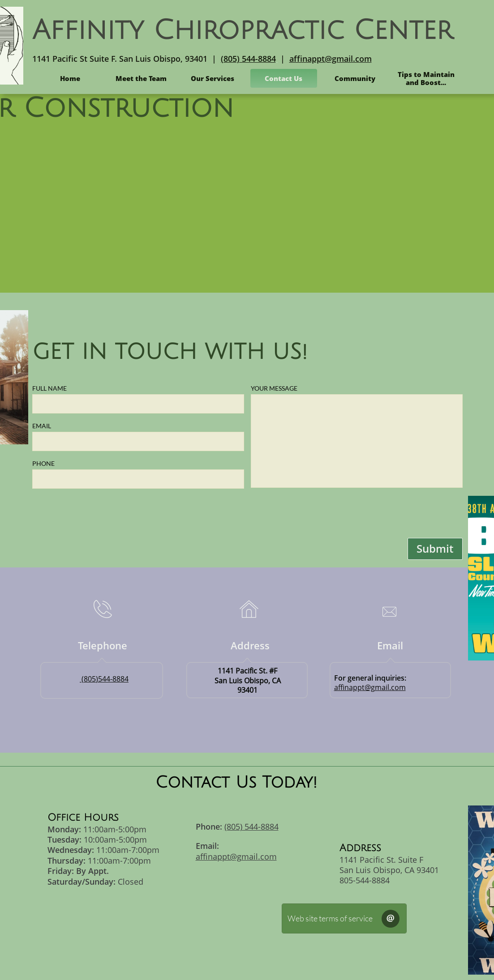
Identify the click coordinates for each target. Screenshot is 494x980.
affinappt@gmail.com (331, 59)
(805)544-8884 (105, 679)
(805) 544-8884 (248, 59)
